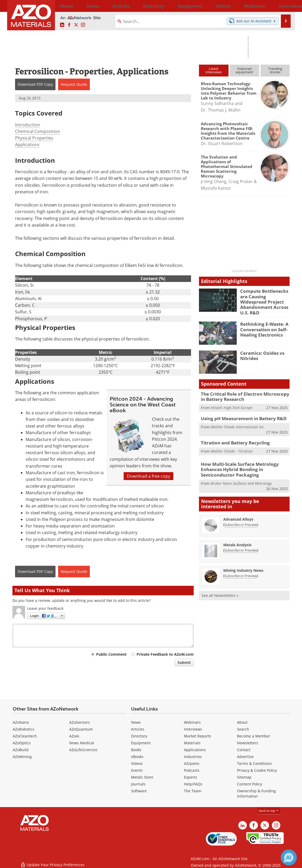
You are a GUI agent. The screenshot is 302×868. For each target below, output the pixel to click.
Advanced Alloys (238, 511)
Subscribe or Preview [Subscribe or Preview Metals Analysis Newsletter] (241, 542)
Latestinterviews (214, 70)
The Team (193, 791)
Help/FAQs (193, 784)
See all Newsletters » (220, 588)
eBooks (137, 757)
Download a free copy (148, 476)
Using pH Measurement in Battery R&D (240, 413)
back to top (269, 811)
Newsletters (248, 743)
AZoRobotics (24, 729)
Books (136, 750)
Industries (193, 757)
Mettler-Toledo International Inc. (238, 421)
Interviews (193, 729)
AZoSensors (80, 722)
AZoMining (22, 757)
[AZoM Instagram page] (83, 25)
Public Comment (111, 654)
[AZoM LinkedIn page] (62, 25)
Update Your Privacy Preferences (52, 861)
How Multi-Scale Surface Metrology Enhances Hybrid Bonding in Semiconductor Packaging (245, 463)
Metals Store (142, 777)
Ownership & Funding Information (256, 793)
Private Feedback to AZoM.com (165, 654)
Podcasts (192, 770)
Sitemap (244, 777)
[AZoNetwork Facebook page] (69, 25)
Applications (27, 145)
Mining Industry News (243, 562)
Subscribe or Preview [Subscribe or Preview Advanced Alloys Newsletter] (241, 517)
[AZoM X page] (76, 25)
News (136, 722)
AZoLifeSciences (83, 750)
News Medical (82, 743)
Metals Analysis (237, 537)
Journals (138, 784)
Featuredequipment (244, 70)
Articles (138, 729)
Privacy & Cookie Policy (257, 770)
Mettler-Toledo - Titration (232, 445)
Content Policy (250, 784)
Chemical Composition (38, 131)
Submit (184, 662)
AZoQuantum (81, 729)
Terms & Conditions (254, 763)
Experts (191, 777)
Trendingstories (275, 70)
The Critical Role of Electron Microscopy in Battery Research (243, 392)
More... (283, 6)
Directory (137, 6)
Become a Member (254, 736)
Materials (192, 743)
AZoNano (21, 722)
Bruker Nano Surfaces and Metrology (241, 475)
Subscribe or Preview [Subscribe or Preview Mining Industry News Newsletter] (241, 568)
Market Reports (198, 736)
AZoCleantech (25, 736)
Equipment (141, 743)
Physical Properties (34, 138)
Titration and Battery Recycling (232, 437)
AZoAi (74, 736)
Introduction (28, 125)
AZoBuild (21, 750)
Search (243, 729)
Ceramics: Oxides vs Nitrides (260, 351)
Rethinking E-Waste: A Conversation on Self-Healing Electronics (262, 325)
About (242, 722)
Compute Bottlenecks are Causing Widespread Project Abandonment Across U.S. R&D (264, 298)
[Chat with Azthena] (289, 857)
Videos (137, 763)
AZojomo (192, 763)
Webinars (192, 722)
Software (139, 791)
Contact (244, 750)
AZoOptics (22, 743)
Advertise (245, 757)
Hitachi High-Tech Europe (231, 402)
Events (137, 770)
